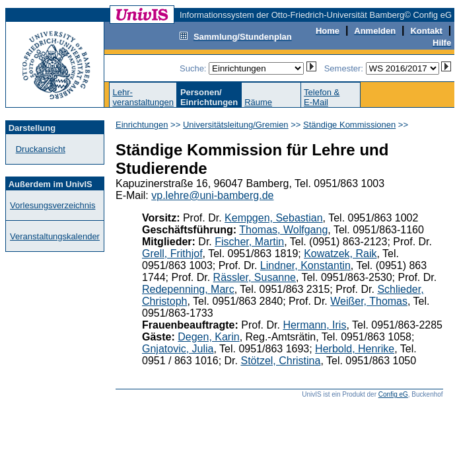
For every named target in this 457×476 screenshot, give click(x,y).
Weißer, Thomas (369, 301)
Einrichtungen (142, 125)
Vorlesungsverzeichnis (53, 205)
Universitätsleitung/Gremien (236, 125)
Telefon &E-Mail (322, 97)
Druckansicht (41, 149)
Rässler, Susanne (255, 277)
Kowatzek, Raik (340, 254)
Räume (258, 102)
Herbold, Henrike (355, 349)
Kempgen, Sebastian (274, 218)
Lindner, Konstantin (305, 265)
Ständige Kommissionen (349, 125)
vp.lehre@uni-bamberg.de (212, 195)
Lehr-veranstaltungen (143, 97)
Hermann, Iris (314, 325)
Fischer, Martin (249, 242)
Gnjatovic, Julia (178, 349)
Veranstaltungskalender (55, 236)
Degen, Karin (208, 337)
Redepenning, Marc (188, 289)
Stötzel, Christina (280, 361)
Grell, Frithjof (172, 254)
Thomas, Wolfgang (283, 230)
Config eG (393, 394)
